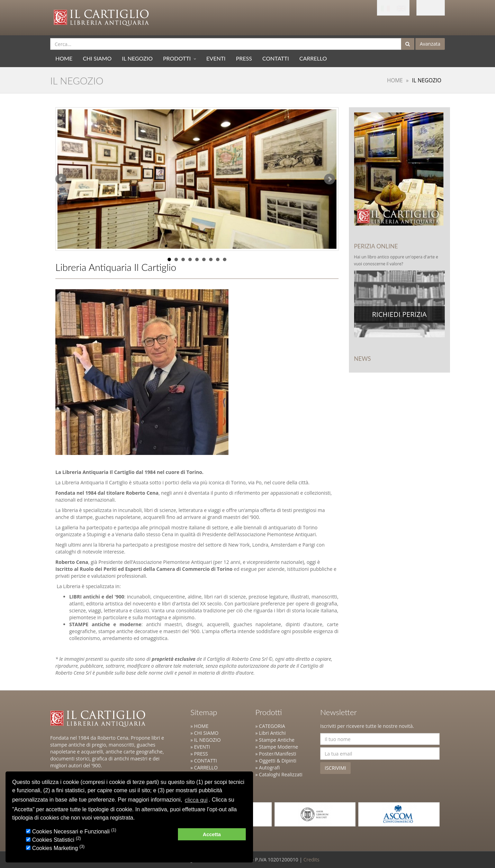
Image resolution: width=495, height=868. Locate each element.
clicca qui (196, 800)
